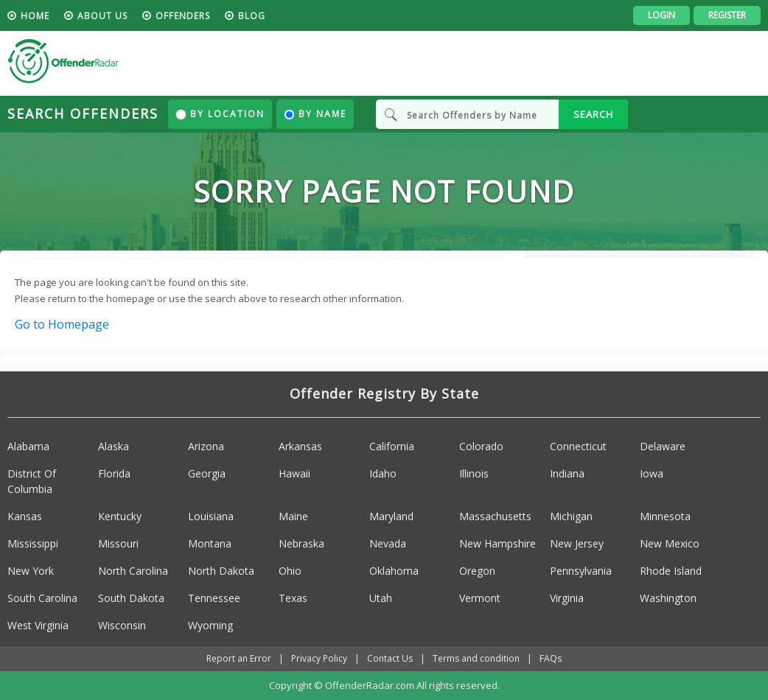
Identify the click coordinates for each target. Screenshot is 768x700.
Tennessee (214, 598)
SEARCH (593, 114)
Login (661, 15)
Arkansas (300, 446)
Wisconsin (122, 625)
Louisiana (211, 516)
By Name (315, 114)
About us (102, 16)
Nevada (388, 543)
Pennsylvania (581, 571)
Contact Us (390, 658)
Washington (668, 598)
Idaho (383, 473)
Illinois (474, 473)
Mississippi (33, 543)
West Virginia (38, 625)
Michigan (571, 516)
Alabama (28, 446)
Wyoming (210, 625)
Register (727, 15)
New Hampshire (498, 543)
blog (252, 16)
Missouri (118, 543)
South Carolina (42, 598)
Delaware (663, 446)
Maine (293, 516)
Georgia (207, 473)
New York (31, 571)
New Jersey (577, 543)
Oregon (477, 571)
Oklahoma (394, 571)
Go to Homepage (62, 324)
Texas (293, 598)
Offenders (183, 16)
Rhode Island (671, 571)
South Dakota (131, 598)
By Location (220, 114)
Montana (210, 543)
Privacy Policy (319, 658)
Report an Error (239, 658)
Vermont (480, 598)
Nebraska (301, 543)
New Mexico (670, 543)
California (392, 446)
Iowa (652, 473)
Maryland (391, 516)
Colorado (481, 446)
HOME (35, 16)
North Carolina (133, 571)
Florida (114, 473)
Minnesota (665, 516)
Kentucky (120, 516)
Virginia (567, 598)
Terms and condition (476, 658)
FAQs (551, 658)
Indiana (567, 473)
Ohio (290, 571)
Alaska (114, 446)
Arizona (206, 446)
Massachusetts (495, 516)
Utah (381, 598)
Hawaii (294, 473)
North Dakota (221, 571)
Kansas (25, 516)
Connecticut (578, 446)
